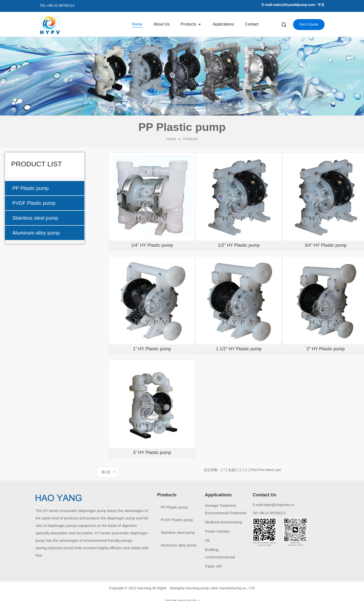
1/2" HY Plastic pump (239, 245)
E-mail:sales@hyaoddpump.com (289, 5)
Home (137, 24)
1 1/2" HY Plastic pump (239, 349)
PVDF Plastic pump (34, 203)
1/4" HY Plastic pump (152, 245)
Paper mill (213, 566)
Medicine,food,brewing (224, 522)
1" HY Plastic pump (152, 349)
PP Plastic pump (30, 188)
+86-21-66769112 (61, 5)
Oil (207, 540)
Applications (223, 24)
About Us (161, 24)
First (254, 470)
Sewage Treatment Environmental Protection (226, 509)
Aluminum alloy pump (36, 233)
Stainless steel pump (35, 218)
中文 (321, 5)
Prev (261, 470)
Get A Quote (309, 24)
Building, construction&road (220, 553)
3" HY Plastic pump (152, 452)
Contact (252, 24)
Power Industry (217, 531)
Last (277, 470)
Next (270, 470)
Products (189, 24)
